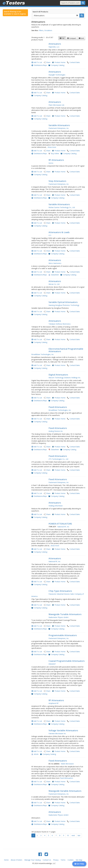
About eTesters (16, 860)
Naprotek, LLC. (54, 47)
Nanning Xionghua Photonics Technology (64, 305)
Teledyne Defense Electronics (60, 324)
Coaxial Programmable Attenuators (67, 661)
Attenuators (55, 44)
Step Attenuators (57, 181)
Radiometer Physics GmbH (58, 617)
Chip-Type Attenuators (60, 591)
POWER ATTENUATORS (60, 524)
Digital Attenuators (58, 375)
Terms (63, 860)
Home (6, 860)
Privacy (56, 860)
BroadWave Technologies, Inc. (43, 354)
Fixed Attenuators (58, 407)
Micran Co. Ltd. (54, 284)
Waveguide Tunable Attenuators (65, 614)
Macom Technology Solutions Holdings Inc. (65, 378)
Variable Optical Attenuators (63, 302)
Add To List (38, 62)
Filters (41, 30)
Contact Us (47, 860)
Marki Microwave (67, 764)
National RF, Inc (63, 527)
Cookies (71, 860)
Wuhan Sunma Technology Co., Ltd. (62, 207)
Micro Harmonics (55, 263)
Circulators (48, 30)
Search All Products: (40, 12)
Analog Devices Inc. (56, 431)
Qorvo (51, 163)
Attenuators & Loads (59, 232)
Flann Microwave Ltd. (56, 105)
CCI (50, 235)
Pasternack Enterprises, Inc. (59, 128)
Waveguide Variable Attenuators (65, 791)
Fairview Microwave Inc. (57, 733)
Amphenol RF (54, 703)
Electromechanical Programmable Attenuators (66, 350)
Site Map (79, 860)
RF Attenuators (56, 160)
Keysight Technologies (57, 75)
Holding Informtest (56, 506)
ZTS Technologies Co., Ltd (58, 459)
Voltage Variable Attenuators (63, 730)
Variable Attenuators (59, 125)
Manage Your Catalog (32, 860)
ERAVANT (52, 664)
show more (52, 147)
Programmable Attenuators (63, 635)
